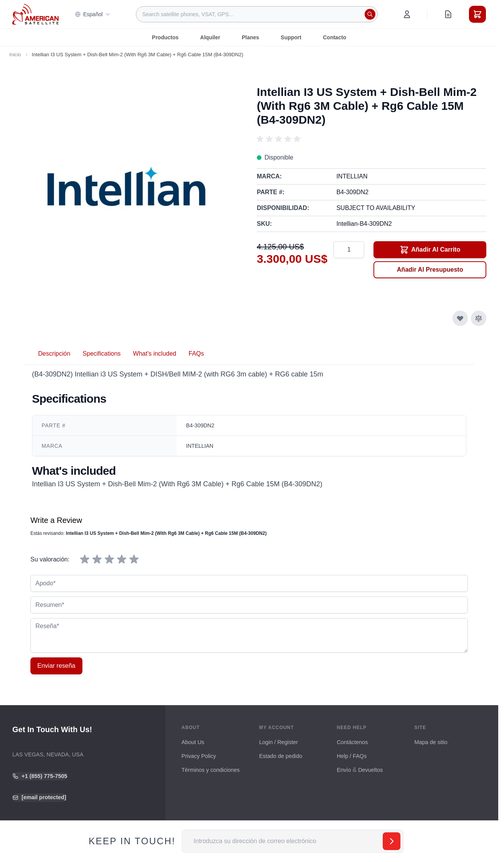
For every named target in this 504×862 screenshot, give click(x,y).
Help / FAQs (352, 756)
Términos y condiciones (210, 770)
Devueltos (370, 770)
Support (291, 37)
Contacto (335, 37)
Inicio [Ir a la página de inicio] (15, 55)
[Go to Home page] (35, 14)
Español (93, 14)
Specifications (102, 354)
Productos (165, 37)
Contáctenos (352, 742)
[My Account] (407, 14)
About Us (193, 742)
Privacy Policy (199, 756)
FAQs (196, 354)
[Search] (370, 14)
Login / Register (279, 742)
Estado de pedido (281, 756)
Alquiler (210, 37)
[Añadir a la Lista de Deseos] (460, 318)
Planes (250, 37)
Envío (344, 770)
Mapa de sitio (431, 742)
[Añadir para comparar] (479, 318)
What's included (154, 354)
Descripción (54, 354)
